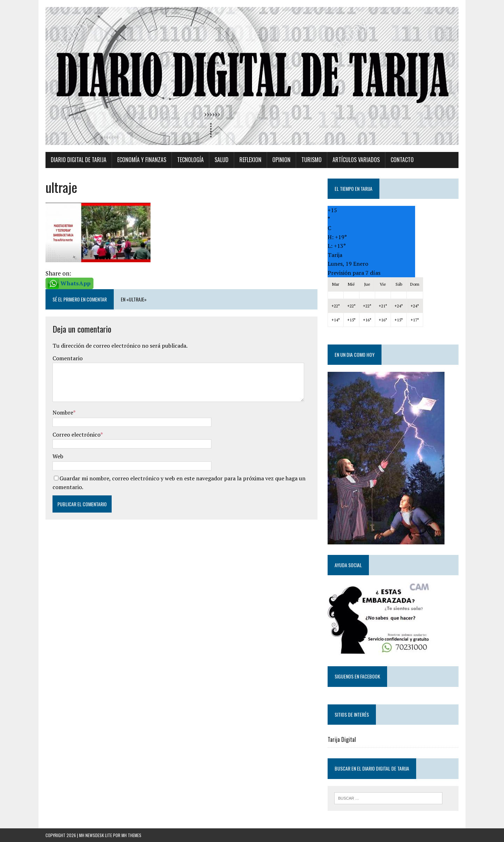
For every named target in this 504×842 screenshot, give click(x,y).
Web (58, 456)
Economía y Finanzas (142, 160)
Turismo (311, 160)
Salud (222, 160)
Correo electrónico (76, 434)
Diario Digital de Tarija (79, 160)
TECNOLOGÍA (190, 160)
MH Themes (131, 835)
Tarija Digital (342, 739)
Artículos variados (356, 160)
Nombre (63, 412)
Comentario (68, 358)
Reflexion (250, 160)
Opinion (281, 160)
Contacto (402, 160)
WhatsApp (76, 283)
